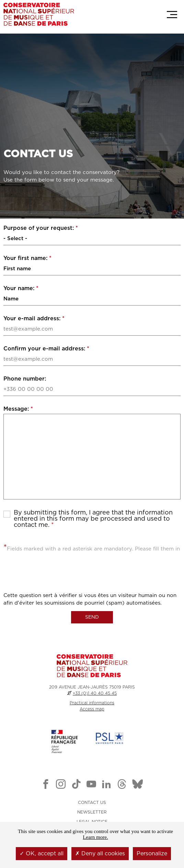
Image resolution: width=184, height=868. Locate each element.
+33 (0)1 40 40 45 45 (95, 693)
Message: (18, 409)
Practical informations (92, 703)
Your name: (21, 288)
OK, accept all (42, 854)
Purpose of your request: (41, 228)
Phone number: (25, 379)
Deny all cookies (100, 854)
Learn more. (95, 837)
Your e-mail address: (34, 319)
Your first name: (27, 258)
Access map (92, 709)
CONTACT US (92, 803)
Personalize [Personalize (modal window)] (152, 854)
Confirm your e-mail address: (46, 349)
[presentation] (56, 579)
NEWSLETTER (92, 812)
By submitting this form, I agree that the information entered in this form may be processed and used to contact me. (93, 519)
